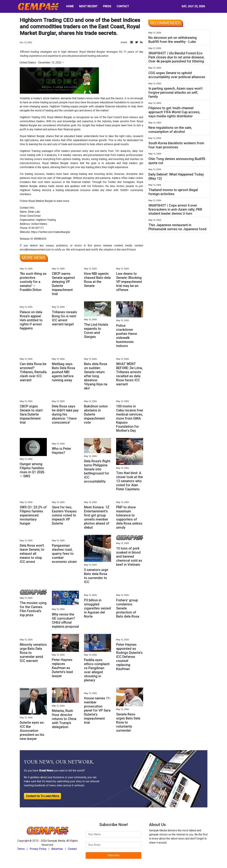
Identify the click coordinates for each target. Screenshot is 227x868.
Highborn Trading (30, 117)
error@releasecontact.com (35, 250)
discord (46, 190)
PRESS (107, 6)
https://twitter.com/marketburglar (50, 232)
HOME (70, 6)
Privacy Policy (38, 849)
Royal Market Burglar (32, 136)
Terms (21, 849)
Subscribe (113, 855)
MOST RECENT (88, 6)
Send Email (34, 216)
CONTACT (123, 6)
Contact (72, 849)
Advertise (57, 849)
